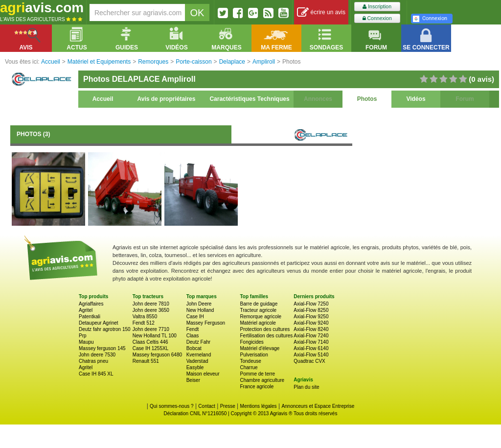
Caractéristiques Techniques (249, 99)
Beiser (193, 380)
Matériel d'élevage (260, 348)
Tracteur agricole (258, 310)
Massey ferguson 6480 (157, 355)
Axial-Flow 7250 (311, 304)
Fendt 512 (144, 323)
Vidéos (416, 99)
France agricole (257, 387)
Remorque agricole (261, 317)
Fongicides (251, 342)
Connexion (377, 18)
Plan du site (306, 387)
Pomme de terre (257, 374)
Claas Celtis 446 (150, 342)
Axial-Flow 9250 (311, 317)
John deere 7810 (151, 304)
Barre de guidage (259, 304)
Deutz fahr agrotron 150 (105, 329)
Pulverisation (254, 355)
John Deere (199, 304)
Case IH (195, 317)
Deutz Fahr (198, 342)
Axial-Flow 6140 (311, 348)
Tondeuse (250, 361)
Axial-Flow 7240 (311, 336)
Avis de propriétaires (167, 99)
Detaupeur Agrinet (99, 323)
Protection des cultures (265, 329)
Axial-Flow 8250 (311, 310)
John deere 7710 (151, 329)
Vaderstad (197, 361)
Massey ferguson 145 (102, 348)
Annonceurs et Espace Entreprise (318, 406)
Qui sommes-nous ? (171, 406)
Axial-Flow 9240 (311, 323)
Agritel (86, 310)
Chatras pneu (93, 361)
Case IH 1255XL (150, 348)
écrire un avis (321, 12)
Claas (193, 336)
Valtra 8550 (145, 317)
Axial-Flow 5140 (311, 355)
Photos (367, 99)
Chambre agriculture (262, 380)
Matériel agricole (258, 323)
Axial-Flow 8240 (311, 329)
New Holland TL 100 (155, 336)
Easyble (195, 367)
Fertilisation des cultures (266, 336)
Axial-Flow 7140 (311, 342)
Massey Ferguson (206, 323)
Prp (83, 336)
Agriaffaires (91, 304)
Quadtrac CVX (309, 361)
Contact (206, 406)
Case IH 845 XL (96, 374)
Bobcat (194, 348)
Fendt (193, 329)
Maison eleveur (203, 374)
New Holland (200, 310)
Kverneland (199, 355)
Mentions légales (259, 406)
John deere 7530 (97, 355)
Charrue (249, 367)
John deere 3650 (151, 310)
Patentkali (90, 317)
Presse (228, 406)
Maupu (86, 342)
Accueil (103, 99)
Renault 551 (146, 361)
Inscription (377, 7)
